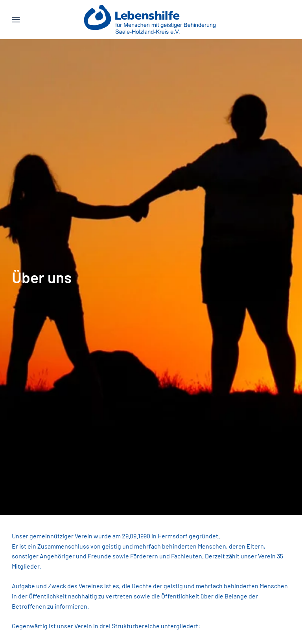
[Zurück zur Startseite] (151, 20)
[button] (16, 20)
